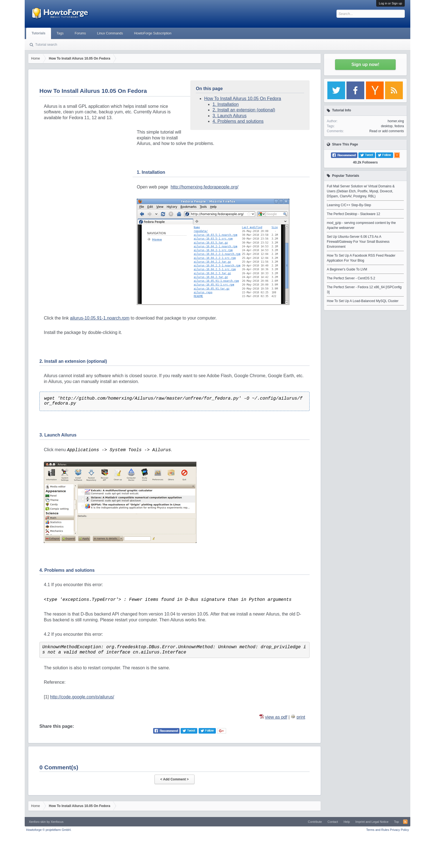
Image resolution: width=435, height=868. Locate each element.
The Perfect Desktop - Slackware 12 (353, 214)
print (301, 717)
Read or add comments (387, 131)
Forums (80, 33)
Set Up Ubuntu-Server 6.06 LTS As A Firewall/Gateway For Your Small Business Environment (358, 242)
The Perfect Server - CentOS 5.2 (351, 278)
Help (347, 822)
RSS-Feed (405, 822)
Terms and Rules (378, 830)
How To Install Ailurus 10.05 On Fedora (243, 99)
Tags (60, 33)
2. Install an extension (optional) (244, 110)
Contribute (315, 822)
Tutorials (39, 33)
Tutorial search (46, 45)
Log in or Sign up (390, 3)
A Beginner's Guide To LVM (347, 269)
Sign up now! (365, 64)
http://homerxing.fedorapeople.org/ (205, 187)
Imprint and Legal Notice (372, 822)
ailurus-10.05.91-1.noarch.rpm (100, 318)
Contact (333, 822)
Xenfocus (57, 822)
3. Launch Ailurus (230, 116)
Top (396, 822)
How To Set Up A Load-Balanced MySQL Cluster (363, 301)
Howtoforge (49, 830)
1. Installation (226, 104)
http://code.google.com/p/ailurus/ (82, 697)
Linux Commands (110, 33)
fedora (399, 126)
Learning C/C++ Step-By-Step (349, 205)
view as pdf (276, 717)
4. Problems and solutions (238, 121)
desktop (387, 126)
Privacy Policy (399, 830)
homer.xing (396, 121)
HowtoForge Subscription (153, 33)
